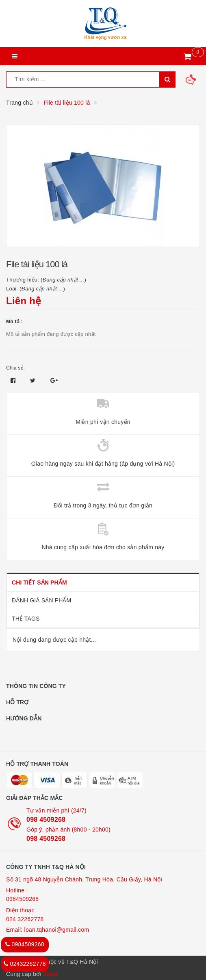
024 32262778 (25, 919)
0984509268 (22, 899)
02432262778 (25, 964)
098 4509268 (46, 820)
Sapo (50, 974)
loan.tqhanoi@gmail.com (57, 930)
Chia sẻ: (15, 368)
